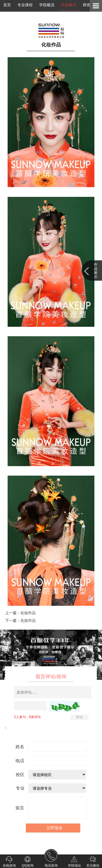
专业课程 (25, 5)
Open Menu (96, 6)
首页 (7, 5)
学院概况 (47, 5)
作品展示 (69, 5)
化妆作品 (28, 613)
